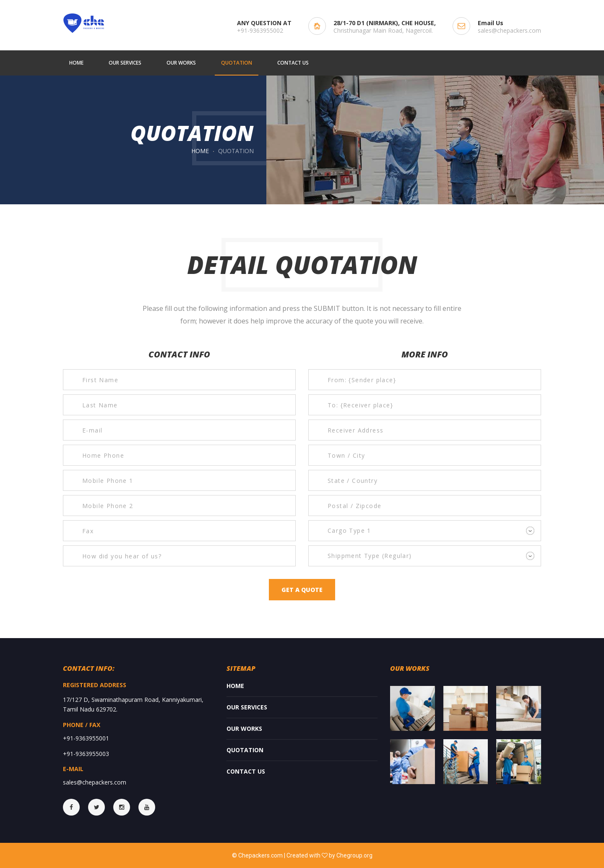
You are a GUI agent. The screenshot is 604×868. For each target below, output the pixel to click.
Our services (247, 707)
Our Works (244, 729)
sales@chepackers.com (509, 30)
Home (200, 151)
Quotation (245, 750)
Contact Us (246, 771)
